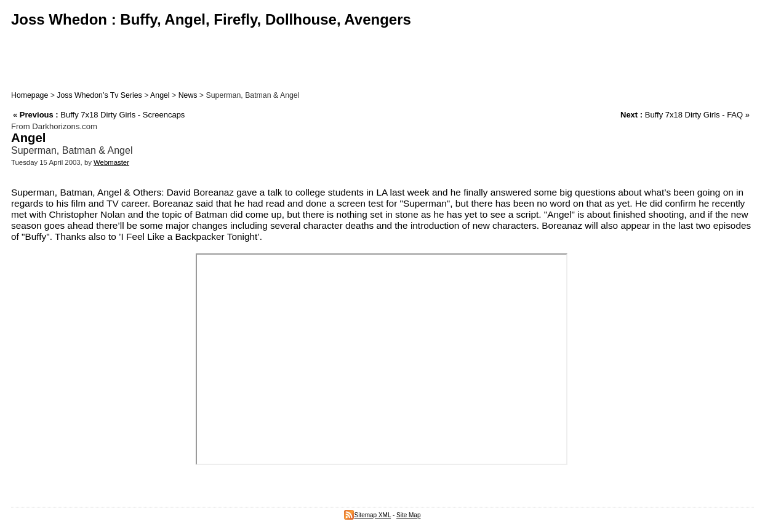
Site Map (408, 515)
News (188, 95)
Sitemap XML (367, 515)
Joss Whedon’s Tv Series (99, 95)
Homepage (30, 95)
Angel (160, 95)
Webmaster (111, 162)
